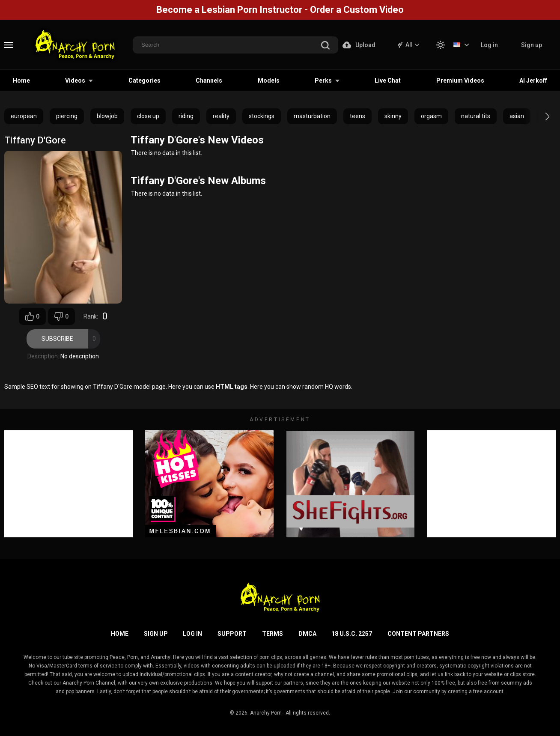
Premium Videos (460, 80)
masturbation (312, 116)
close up (148, 116)
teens (357, 116)
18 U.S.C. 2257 (352, 634)
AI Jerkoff (533, 80)
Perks (323, 80)
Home (21, 80)
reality (221, 116)
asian (517, 116)
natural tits (476, 116)
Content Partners (418, 634)
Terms (273, 634)
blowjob (107, 116)
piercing (67, 116)
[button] (540, 116)
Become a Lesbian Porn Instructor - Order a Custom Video (280, 10)
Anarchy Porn (266, 713)
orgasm (431, 116)
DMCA (307, 634)
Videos (75, 80)
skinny (393, 116)
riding (186, 116)
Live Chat (388, 80)
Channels (209, 80)
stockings (262, 116)
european (24, 116)
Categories (144, 80)
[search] (325, 46)
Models (269, 80)
